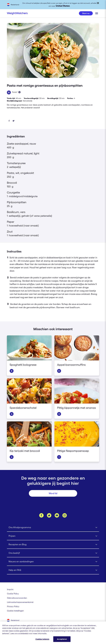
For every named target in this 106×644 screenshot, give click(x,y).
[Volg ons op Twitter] (49, 515)
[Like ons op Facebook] (41, 515)
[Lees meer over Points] (19, 92)
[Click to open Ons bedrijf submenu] (53, 553)
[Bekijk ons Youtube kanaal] (57, 515)
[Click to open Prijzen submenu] (53, 536)
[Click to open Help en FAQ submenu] (53, 570)
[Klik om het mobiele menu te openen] (97, 13)
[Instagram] (65, 515)
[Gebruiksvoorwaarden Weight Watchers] (17, 598)
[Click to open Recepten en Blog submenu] (53, 545)
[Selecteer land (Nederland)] (13, 621)
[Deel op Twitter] (14, 121)
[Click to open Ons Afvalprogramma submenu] (53, 527)
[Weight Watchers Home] (17, 13)
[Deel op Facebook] (9, 121)
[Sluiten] (98, 3)
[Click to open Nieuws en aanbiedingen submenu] (53, 562)
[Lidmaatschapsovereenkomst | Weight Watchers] (20, 602)
